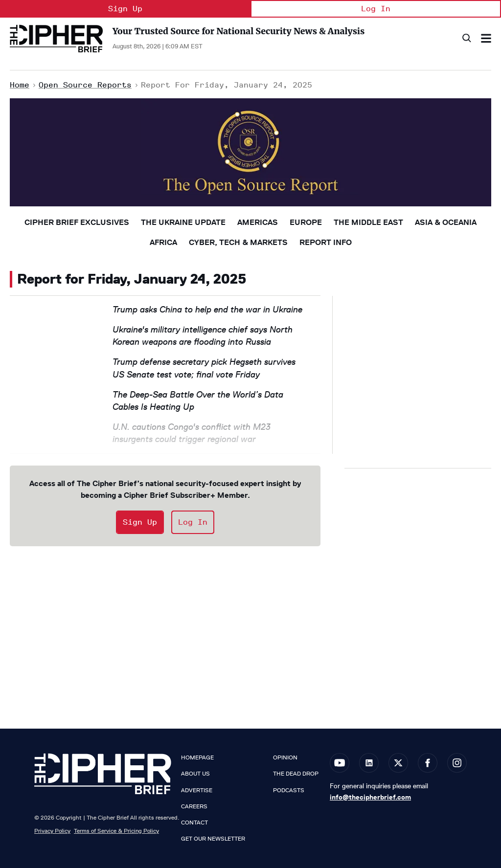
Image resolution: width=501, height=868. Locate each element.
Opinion (285, 757)
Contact (194, 823)
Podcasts (289, 790)
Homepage (197, 757)
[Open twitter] (398, 763)
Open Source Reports (85, 85)
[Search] (466, 38)
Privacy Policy (52, 831)
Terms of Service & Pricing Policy (116, 831)
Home (20, 85)
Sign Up (125, 9)
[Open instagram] (457, 763)
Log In (376, 9)
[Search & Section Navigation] (486, 38)
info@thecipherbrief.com (370, 797)
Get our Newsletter (213, 839)
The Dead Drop (296, 774)
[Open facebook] (428, 763)
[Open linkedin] (369, 763)
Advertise (197, 790)
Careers (194, 806)
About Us (195, 774)
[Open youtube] (340, 763)
